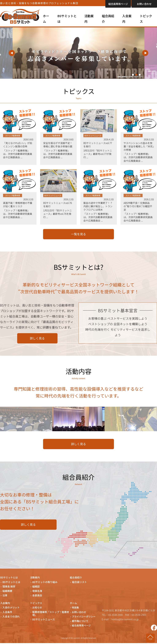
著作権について (81, 622)
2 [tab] (136, 75)
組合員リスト (79, 583)
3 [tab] (140, 75)
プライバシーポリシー (84, 617)
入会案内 (127, 19)
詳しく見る (37, 339)
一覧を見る (78, 235)
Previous (12, 53)
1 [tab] (133, 75)
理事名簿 (37, 592)
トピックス (146, 19)
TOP (151, 639)
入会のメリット (11, 609)
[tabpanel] (78, 53)
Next (145, 53)
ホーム (46, 19)
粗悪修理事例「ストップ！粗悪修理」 (51, 614)
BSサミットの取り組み (45, 583)
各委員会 (37, 597)
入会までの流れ (11, 617)
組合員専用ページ (118, 4)
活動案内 (89, 19)
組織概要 (7, 592)
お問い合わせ (144, 4)
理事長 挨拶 (9, 588)
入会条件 (7, 613)
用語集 (76, 609)
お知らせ (37, 609)
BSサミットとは (67, 19)
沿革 (5, 597)
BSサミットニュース (44, 620)
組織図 (36, 588)
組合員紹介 (108, 19)
